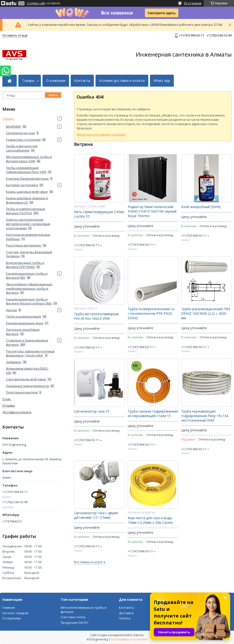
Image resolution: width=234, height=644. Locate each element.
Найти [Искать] (53, 95)
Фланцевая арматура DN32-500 (27, 371)
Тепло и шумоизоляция (24, 316)
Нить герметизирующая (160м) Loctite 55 (99, 214)
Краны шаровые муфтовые (27, 192)
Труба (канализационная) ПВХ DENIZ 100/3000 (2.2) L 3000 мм (206, 314)
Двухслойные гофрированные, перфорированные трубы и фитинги (29, 288)
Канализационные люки (25, 323)
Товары (28, 81)
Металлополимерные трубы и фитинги (84, 610)
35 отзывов (193, 3)
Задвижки (14, 362)
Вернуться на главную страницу (101, 134)
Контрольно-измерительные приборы (28, 237)
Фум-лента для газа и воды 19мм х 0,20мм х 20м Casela (150, 520)
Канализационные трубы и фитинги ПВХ (27, 276)
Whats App (162, 81)
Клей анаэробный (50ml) (201, 207)
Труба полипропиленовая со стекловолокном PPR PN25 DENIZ (151, 314)
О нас (7, 399)
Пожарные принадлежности (27, 386)
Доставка (126, 613)
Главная (9, 607)
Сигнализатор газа (20, 133)
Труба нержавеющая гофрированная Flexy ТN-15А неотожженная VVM (205, 416)
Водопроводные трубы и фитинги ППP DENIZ (25, 265)
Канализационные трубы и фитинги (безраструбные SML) (29, 301)
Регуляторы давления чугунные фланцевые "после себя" (30, 353)
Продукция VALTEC (75, 623)
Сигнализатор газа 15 (92, 411)
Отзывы (9, 405)
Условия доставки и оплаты (122, 81)
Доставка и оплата (17, 412)
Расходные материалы (24, 245)
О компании (56, 81)
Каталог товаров (15, 613)
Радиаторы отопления (23, 140)
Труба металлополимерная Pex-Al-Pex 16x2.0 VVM (96, 316)
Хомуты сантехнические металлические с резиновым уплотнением (28, 224)
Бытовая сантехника (22, 185)
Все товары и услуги (88, 562)
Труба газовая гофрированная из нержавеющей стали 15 (153, 414)
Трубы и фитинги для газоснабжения (22, 148)
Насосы (12, 310)
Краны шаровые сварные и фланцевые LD (27, 200)
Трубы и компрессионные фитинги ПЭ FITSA (26, 211)
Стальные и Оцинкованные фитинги (27, 342)
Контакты (82, 81)
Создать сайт (36, 3)
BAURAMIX (13, 126)
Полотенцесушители (22, 392)
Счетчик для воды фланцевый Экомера (29, 254)
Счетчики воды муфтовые (26, 379)
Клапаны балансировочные (27, 178)
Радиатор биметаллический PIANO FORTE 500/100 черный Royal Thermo (152, 211)
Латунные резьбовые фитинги (23, 332)
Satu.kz (139, 635)
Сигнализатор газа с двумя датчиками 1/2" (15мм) (96, 515)
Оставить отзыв (15, 35)
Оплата (125, 618)
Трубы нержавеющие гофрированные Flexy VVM (26, 170)
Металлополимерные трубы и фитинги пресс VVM (29, 159)
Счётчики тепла (73, 617)
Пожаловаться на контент (129, 639)
